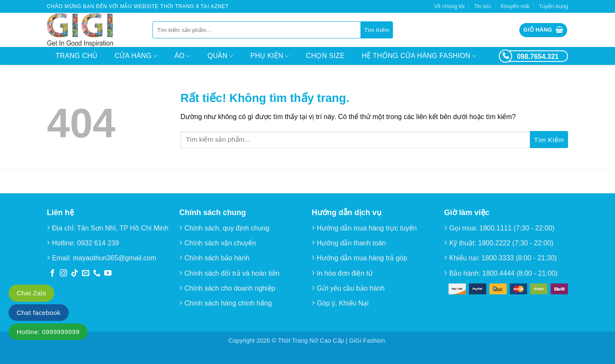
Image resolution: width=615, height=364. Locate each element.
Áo (183, 56)
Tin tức (483, 6)
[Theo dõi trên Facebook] (52, 274)
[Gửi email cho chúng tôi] (86, 274)
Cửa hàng (136, 56)
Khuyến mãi (515, 6)
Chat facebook (39, 313)
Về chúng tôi (450, 6)
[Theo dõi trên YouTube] (108, 274)
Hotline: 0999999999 (48, 332)
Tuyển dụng (553, 6)
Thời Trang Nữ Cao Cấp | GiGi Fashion (332, 341)
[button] (543, 30)
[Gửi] (377, 30)
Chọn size (326, 56)
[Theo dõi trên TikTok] (75, 274)
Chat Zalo (31, 293)
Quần (220, 56)
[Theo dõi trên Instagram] (63, 274)
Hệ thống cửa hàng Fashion (419, 56)
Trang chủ (76, 56)
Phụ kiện (269, 56)
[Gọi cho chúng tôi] (97, 274)
